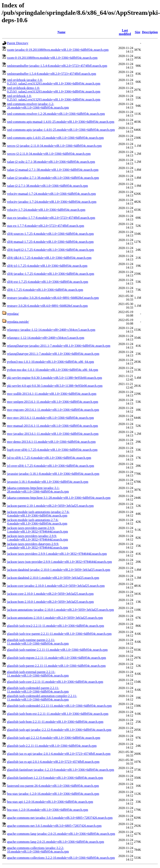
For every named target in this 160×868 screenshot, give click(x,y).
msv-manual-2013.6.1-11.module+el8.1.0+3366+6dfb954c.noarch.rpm (53, 426)
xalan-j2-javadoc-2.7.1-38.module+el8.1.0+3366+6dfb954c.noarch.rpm (53, 178)
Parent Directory (18, 43)
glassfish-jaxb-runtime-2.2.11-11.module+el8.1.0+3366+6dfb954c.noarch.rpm (57, 650)
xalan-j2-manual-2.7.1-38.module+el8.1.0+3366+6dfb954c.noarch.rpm (53, 170)
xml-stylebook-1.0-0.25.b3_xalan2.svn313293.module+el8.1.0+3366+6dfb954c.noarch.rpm (54, 98)
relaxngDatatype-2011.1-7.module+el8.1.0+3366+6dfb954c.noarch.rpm (53, 354)
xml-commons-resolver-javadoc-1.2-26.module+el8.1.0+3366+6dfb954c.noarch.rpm (38, 106)
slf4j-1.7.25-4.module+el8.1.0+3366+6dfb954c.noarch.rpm (45, 290)
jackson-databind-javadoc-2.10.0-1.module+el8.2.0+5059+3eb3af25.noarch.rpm (59, 570)
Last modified (125, 32)
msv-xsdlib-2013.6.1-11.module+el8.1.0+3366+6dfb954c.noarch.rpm (52, 394)
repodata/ (13, 314)
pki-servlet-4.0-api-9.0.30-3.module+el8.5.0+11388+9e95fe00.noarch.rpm (55, 386)
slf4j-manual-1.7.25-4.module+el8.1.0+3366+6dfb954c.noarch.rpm (50, 242)
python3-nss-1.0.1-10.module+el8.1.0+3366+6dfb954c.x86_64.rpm (51, 362)
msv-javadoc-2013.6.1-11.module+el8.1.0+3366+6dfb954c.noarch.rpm (53, 434)
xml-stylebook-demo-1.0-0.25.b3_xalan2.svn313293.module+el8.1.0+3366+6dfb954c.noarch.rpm (54, 90)
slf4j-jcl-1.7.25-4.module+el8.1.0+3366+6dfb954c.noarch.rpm (47, 266)
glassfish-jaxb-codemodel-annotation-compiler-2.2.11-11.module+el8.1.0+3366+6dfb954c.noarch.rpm (42, 698)
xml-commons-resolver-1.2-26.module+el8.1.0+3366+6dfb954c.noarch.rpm (56, 114)
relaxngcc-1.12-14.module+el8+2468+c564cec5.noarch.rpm (46, 338)
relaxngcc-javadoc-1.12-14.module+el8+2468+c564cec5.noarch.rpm (51, 330)
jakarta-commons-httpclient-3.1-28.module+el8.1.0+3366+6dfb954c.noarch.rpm (59, 498)
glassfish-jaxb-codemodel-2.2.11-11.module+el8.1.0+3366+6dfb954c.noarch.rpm (59, 706)
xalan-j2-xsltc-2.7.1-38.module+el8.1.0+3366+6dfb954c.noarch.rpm (51, 162)
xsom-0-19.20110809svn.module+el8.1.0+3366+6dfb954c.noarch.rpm (52, 58)
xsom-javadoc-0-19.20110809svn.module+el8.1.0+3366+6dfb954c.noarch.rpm (58, 50)
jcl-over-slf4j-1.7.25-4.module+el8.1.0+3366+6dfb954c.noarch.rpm (51, 466)
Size (138, 32)
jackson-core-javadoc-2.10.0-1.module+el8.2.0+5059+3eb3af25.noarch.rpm (56, 586)
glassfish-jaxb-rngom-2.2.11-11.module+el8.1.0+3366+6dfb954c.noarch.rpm (57, 658)
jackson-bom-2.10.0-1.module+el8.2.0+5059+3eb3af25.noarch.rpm (50, 602)
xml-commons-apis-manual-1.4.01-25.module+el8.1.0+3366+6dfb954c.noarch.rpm (61, 122)
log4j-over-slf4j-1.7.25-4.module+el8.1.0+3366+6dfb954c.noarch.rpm (52, 450)
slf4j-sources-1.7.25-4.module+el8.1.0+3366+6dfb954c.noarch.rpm (50, 234)
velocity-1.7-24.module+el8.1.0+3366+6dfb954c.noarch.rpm (46, 210)
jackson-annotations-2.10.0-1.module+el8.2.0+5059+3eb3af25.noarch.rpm (55, 618)
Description (150, 32)
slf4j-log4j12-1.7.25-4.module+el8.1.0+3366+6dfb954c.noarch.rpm (51, 250)
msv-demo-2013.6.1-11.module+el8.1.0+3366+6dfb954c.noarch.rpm (51, 442)
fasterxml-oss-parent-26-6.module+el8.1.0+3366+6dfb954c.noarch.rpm (53, 786)
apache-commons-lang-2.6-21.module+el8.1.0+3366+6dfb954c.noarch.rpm (56, 842)
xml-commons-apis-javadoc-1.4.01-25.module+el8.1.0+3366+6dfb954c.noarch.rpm (61, 130)
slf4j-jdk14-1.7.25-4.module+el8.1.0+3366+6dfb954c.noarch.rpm (49, 258)
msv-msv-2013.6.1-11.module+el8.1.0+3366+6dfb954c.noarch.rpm (50, 418)
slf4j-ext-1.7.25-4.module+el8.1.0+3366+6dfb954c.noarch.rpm (48, 282)
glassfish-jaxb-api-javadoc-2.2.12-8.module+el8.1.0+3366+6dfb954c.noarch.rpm (59, 730)
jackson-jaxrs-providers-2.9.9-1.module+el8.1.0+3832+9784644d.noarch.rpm (57, 554)
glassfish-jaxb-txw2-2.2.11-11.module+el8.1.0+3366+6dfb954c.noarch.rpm (56, 626)
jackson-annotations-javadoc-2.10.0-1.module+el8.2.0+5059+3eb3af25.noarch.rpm (60, 610)
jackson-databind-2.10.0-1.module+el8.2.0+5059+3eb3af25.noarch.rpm (53, 578)
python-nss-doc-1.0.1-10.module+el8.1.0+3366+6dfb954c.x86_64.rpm (53, 370)
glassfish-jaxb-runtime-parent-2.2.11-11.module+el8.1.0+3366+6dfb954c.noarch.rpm (38, 642)
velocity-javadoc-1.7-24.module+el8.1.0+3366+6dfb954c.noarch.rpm (52, 202)
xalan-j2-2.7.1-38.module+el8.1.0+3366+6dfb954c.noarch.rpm (47, 186)
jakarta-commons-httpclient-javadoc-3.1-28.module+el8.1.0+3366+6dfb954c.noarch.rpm (38, 490)
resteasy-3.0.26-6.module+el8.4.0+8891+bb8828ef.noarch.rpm (47, 306)
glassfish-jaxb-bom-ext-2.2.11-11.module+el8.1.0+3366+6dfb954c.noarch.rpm (58, 714)
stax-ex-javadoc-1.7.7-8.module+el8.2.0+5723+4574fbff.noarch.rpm (51, 218)
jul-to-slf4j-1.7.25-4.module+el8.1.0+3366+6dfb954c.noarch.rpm (49, 458)
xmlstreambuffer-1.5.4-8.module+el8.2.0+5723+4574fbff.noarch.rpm (52, 74)
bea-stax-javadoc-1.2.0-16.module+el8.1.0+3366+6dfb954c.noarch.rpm (53, 794)
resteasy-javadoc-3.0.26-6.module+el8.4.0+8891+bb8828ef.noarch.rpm (53, 298)
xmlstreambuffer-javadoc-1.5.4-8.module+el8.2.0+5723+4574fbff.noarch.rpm (57, 66)
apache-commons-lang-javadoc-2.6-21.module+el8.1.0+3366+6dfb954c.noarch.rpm (61, 834)
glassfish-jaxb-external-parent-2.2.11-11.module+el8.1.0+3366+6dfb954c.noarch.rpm (38, 674)
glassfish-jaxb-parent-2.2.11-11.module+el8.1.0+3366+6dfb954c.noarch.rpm (56, 666)
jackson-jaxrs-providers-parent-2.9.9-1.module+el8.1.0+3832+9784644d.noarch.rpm (37, 530)
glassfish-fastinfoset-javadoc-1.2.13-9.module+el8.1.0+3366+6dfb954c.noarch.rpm (61, 770)
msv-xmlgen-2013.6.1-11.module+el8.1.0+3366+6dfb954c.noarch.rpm (53, 402)
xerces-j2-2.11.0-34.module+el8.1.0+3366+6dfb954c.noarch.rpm (49, 154)
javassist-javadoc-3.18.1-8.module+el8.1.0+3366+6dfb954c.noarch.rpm (53, 474)
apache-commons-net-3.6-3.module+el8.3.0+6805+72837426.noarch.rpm (54, 826)
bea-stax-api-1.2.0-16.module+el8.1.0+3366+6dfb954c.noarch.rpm (50, 802)
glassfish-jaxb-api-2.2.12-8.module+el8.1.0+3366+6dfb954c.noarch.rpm (54, 738)
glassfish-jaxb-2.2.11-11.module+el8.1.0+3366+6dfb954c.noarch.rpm (52, 746)
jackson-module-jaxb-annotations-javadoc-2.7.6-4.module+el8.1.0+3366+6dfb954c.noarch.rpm (38, 514)
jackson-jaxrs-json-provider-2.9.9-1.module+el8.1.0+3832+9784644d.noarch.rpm (59, 562)
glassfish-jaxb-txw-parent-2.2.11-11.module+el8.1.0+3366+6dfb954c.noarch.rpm (59, 634)
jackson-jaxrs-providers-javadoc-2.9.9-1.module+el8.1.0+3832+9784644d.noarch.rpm (37, 538)
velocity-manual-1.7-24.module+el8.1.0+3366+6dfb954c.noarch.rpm (51, 194)
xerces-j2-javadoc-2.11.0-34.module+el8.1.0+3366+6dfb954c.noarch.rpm (54, 146)
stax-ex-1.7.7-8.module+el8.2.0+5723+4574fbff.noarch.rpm (46, 226)
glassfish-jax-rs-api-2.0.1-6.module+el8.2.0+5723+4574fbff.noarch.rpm (53, 762)
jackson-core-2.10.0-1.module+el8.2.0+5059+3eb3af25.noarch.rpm (50, 594)
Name (61, 32)
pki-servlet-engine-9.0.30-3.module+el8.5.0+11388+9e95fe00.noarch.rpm (55, 378)
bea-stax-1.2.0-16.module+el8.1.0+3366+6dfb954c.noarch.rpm (48, 810)
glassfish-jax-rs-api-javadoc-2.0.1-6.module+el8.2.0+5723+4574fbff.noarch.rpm (59, 754)
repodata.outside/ (18, 322)
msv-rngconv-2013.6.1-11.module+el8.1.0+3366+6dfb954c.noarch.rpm (53, 410)
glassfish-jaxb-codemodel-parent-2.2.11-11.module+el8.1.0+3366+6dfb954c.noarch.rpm (38, 690)
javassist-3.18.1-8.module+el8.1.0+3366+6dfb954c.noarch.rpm (48, 482)
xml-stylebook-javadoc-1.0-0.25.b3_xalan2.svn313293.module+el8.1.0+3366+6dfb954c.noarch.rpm (54, 82)
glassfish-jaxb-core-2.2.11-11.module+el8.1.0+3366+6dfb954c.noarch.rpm (55, 682)
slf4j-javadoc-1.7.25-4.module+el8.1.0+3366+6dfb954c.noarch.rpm (51, 274)
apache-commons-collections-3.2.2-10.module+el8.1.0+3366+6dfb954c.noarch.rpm (61, 858)
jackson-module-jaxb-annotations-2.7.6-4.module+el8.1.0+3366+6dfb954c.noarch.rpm (37, 522)
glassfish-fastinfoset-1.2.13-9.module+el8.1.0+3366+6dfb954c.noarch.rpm (55, 778)
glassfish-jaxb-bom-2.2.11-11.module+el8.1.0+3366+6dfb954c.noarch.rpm (55, 722)
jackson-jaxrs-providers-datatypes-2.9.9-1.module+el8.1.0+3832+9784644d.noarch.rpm (37, 546)
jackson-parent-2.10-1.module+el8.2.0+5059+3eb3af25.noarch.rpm (50, 506)
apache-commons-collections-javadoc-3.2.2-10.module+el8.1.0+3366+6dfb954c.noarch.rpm (38, 850)
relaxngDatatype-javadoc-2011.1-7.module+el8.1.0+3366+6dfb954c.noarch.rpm (59, 346)
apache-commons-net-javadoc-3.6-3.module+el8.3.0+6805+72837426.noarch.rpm (60, 818)
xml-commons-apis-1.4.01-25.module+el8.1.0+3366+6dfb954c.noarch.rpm (55, 138)
